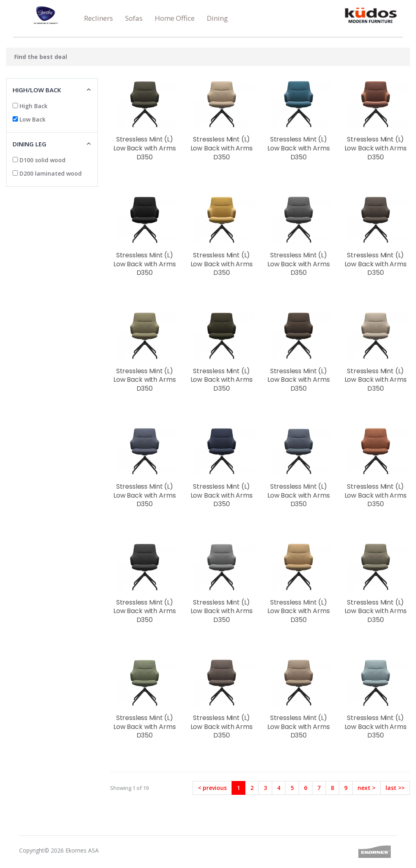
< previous (212, 788)
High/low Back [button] (37, 90)
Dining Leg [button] (29, 144)
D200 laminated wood (47, 173)
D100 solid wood (39, 160)
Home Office (175, 18)
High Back (30, 106)
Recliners (99, 18)
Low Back (29, 119)
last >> (395, 788)
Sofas (134, 18)
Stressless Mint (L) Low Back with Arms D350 (144, 148)
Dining (217, 18)
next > (366, 788)
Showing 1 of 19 (129, 788)
